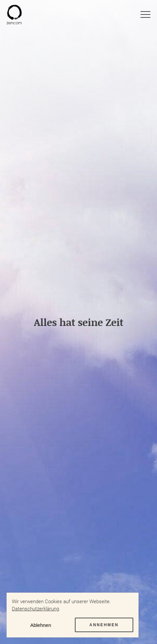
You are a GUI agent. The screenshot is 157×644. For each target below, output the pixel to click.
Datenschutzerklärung (35, 609)
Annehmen (104, 625)
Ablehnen (41, 625)
